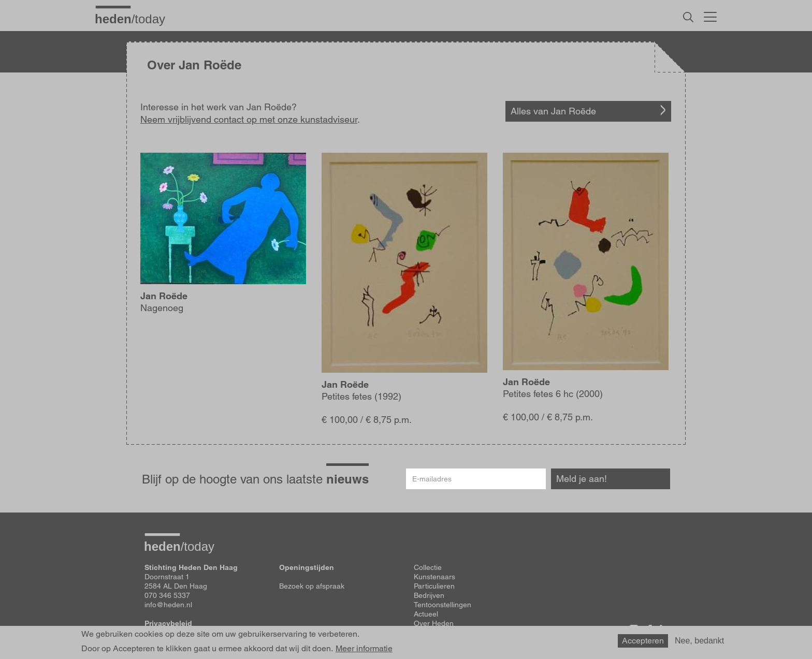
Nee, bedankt (699, 643)
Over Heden (434, 623)
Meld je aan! (582, 479)
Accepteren (643, 643)
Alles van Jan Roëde (553, 111)
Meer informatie (364, 651)
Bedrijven (429, 595)
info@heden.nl (168, 605)
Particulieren (434, 586)
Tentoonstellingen (443, 605)
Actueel (426, 614)
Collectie (428, 567)
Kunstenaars (434, 577)
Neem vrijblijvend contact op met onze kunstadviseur (249, 119)
